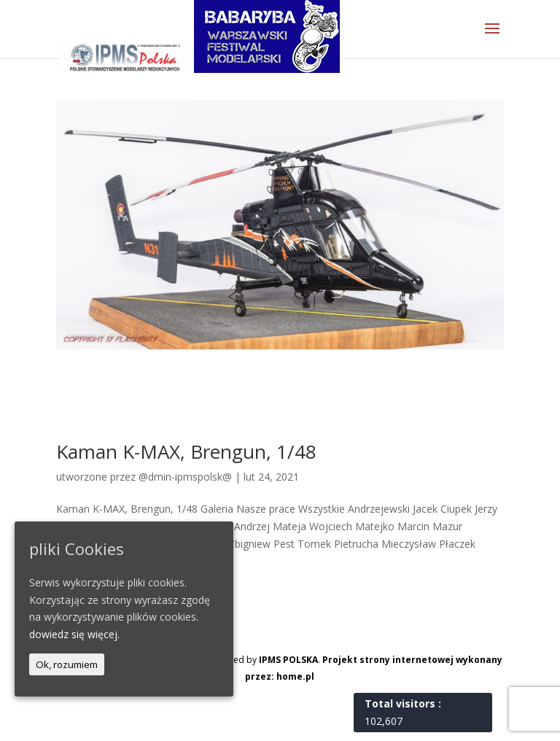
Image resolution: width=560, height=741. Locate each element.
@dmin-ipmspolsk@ (185, 477)
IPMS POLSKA (288, 660)
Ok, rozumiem (67, 664)
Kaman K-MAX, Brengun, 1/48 (186, 451)
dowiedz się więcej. (74, 634)
